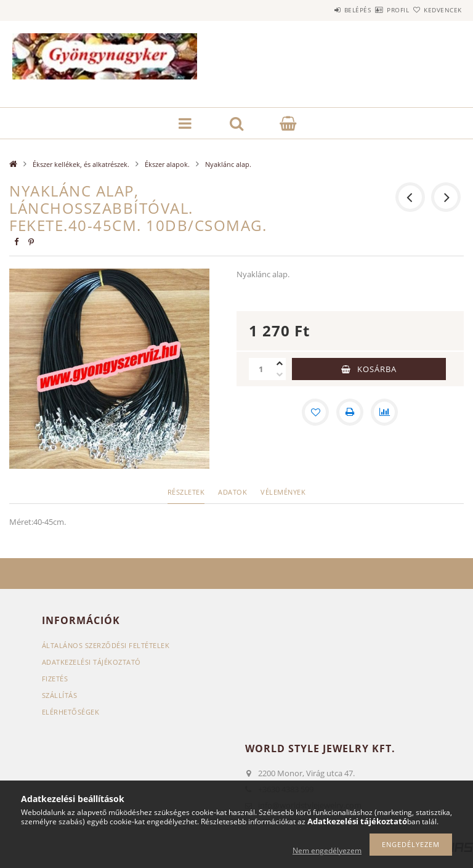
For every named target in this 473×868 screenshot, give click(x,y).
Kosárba (377, 369)
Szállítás (60, 695)
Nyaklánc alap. (228, 164)
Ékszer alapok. (167, 164)
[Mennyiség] (261, 369)
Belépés (321, 10)
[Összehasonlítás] (384, 412)
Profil (376, 10)
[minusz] (280, 375)
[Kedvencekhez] (315, 412)
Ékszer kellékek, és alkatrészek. (81, 164)
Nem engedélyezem (327, 850)
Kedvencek (436, 10)
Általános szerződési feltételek (106, 645)
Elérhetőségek (71, 712)
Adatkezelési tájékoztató (91, 662)
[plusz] (280, 363)
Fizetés (55, 679)
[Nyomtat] (350, 412)
